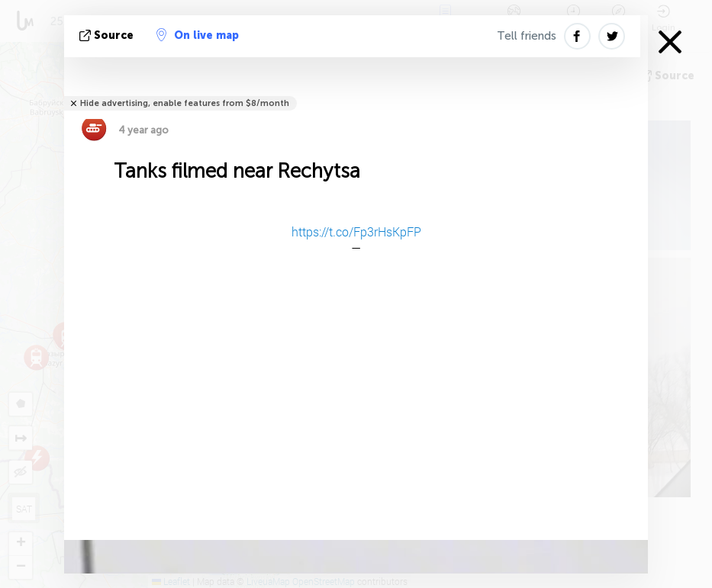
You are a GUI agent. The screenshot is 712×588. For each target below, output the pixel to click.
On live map (198, 35)
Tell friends (527, 36)
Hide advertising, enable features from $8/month (185, 103)
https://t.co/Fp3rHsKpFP (356, 231)
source (108, 35)
